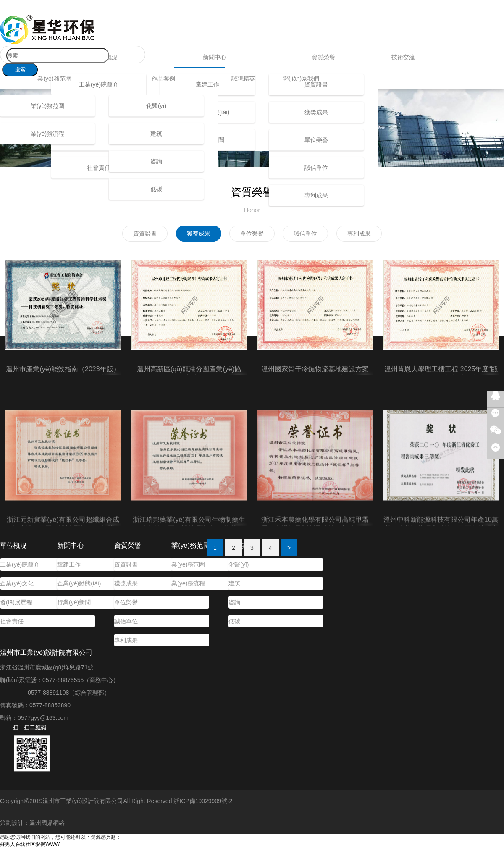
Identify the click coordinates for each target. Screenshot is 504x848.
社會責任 (99, 168)
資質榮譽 (323, 57)
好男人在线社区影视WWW (30, 844)
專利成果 (316, 195)
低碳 (156, 189)
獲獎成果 (316, 112)
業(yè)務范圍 (54, 79)
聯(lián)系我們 (301, 79)
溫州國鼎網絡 (47, 823)
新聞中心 (215, 57)
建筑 (156, 134)
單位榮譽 (316, 140)
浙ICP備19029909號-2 (203, 801)
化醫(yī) (156, 106)
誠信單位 (316, 168)
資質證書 (126, 564)
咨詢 (156, 161)
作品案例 (163, 79)
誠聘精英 (243, 79)
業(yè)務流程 (47, 134)
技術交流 (403, 57)
